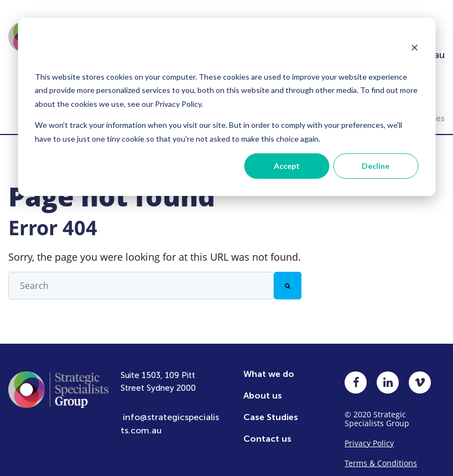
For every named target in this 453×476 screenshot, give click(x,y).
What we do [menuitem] (269, 366)
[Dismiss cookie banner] (414, 49)
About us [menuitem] (263, 387)
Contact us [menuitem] (267, 430)
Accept (287, 166)
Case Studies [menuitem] (271, 409)
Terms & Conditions (381, 455)
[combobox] (141, 277)
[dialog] (226, 107)
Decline (376, 166)
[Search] (288, 277)
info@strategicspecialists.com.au (170, 415)
